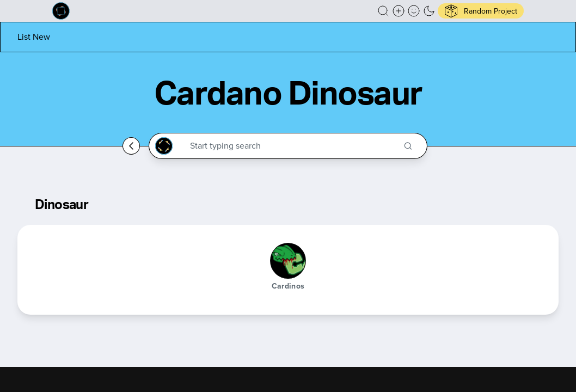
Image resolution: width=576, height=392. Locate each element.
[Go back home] (131, 146)
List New (34, 37)
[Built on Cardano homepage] (61, 11)
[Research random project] (481, 11)
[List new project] (34, 37)
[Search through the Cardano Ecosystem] (293, 146)
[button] (383, 11)
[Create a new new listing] (399, 11)
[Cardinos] (288, 261)
